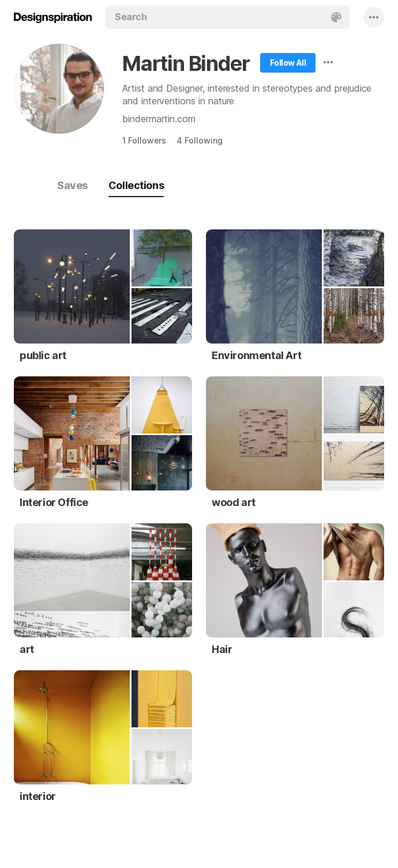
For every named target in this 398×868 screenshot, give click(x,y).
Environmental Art (256, 355)
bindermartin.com (159, 119)
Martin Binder (186, 63)
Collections (136, 185)
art (27, 649)
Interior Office (54, 502)
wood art (234, 502)
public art (43, 355)
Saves (72, 185)
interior (38, 796)
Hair (222, 649)
